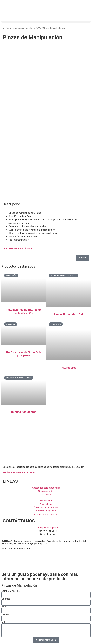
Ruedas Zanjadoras (24, 412)
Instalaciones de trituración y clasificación (24, 312)
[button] (46, 22)
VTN (39, 28)
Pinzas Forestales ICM (68, 314)
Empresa (6, 599)
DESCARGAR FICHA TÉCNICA (18, 248)
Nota (4, 622)
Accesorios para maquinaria (22, 28)
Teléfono (6, 615)
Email (4, 607)
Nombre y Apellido (11, 591)
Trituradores (68, 368)
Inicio (5, 28)
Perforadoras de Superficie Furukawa (24, 354)
